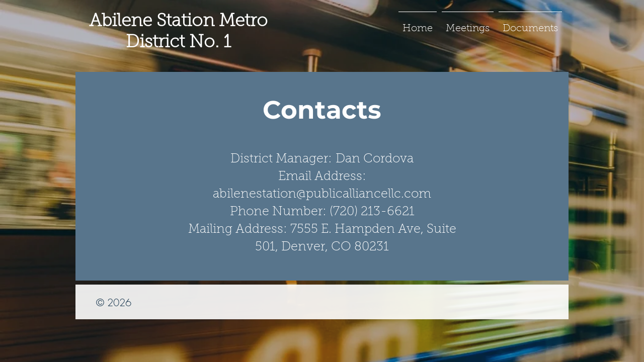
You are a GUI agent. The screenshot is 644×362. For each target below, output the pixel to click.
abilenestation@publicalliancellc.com (322, 194)
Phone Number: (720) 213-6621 (322, 212)
